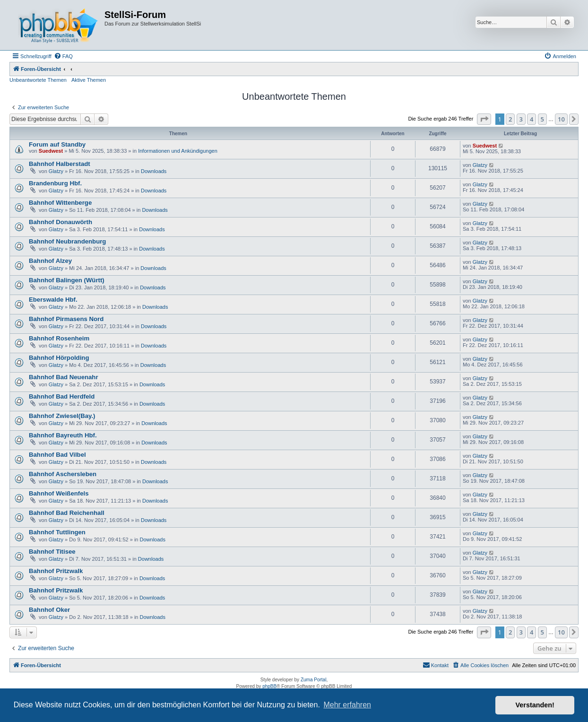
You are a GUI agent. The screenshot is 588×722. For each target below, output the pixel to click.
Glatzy (56, 171)
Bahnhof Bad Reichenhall (67, 513)
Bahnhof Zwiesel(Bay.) (62, 416)
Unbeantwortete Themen (38, 80)
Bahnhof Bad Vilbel (57, 455)
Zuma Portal (313, 680)
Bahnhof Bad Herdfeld (62, 396)
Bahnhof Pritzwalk (56, 571)
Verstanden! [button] (535, 705)
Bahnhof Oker (49, 610)
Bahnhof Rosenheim (59, 338)
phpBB (269, 686)
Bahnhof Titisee (52, 552)
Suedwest (51, 151)
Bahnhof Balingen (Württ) (67, 280)
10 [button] (561, 119)
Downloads (154, 171)
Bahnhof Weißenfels (59, 493)
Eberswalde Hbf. (53, 300)
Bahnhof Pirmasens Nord (66, 319)
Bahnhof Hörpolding (59, 358)
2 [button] (510, 119)
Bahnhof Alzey (50, 261)
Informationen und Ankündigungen (178, 151)
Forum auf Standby (57, 144)
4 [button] (532, 119)
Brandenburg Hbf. (55, 183)
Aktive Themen (89, 80)
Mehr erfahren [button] (347, 705)
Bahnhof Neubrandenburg (67, 241)
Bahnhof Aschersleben (63, 474)
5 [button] (542, 119)
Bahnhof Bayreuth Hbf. (63, 435)
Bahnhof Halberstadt (60, 164)
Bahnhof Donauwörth (61, 222)
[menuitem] (63, 56)
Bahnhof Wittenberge (60, 203)
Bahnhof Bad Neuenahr (64, 377)
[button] (484, 119)
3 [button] (521, 119)
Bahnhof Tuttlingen (57, 532)
